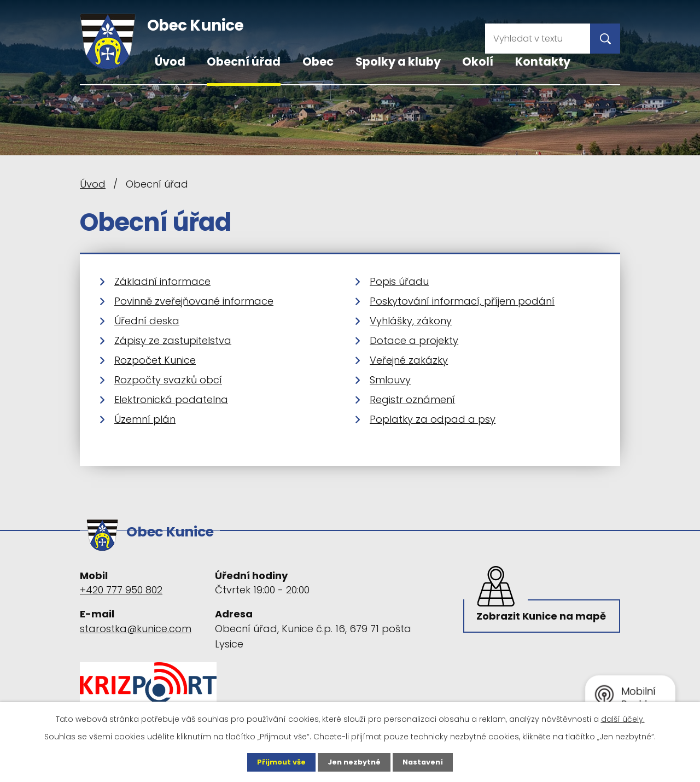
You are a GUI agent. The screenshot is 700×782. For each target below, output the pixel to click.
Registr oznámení (412, 399)
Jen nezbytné (354, 762)
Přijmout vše (278, 762)
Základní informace (162, 281)
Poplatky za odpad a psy (433, 419)
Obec (318, 62)
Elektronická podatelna (171, 399)
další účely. (623, 718)
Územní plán (145, 419)
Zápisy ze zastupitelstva (173, 340)
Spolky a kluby (398, 62)
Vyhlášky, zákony (411, 321)
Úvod (170, 62)
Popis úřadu (399, 281)
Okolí (478, 62)
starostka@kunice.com (136, 623)
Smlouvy (390, 380)
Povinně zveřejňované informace (194, 301)
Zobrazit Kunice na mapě (527, 622)
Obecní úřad (244, 62)
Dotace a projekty (414, 340)
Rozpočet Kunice (155, 360)
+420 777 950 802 (121, 585)
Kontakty (543, 62)
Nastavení (427, 762)
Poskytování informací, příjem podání (462, 301)
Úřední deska (147, 321)
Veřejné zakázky (409, 360)
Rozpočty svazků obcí (168, 380)
